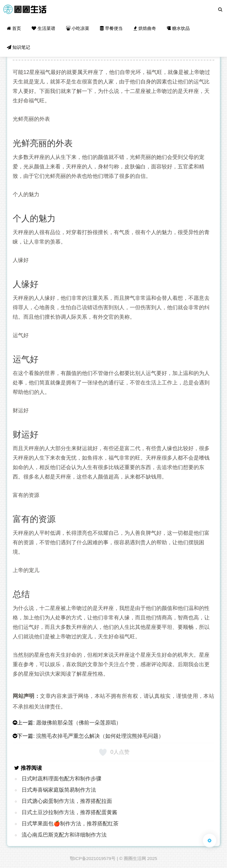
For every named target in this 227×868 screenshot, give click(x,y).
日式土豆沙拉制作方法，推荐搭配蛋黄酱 (69, 812)
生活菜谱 (43, 28)
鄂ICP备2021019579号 (93, 858)
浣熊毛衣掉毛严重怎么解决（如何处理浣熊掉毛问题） (100, 736)
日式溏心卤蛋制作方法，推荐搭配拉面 (67, 801)
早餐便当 (111, 28)
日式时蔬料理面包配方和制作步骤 (61, 779)
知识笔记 (18, 47)
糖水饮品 (178, 28)
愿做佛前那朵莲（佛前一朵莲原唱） (79, 723)
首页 (14, 28)
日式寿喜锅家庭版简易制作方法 (59, 790)
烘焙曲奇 (145, 28)
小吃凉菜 (78, 28)
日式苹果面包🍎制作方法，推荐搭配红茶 (70, 824)
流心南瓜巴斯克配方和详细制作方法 (64, 835)
